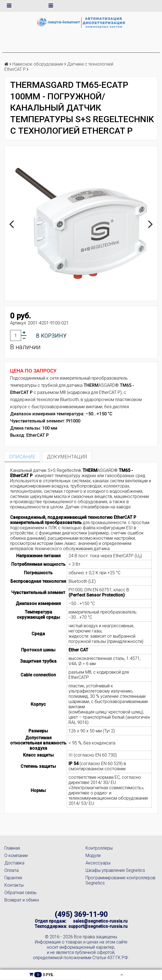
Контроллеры (99, 848)
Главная (12, 848)
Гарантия (13, 878)
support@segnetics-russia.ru (98, 926)
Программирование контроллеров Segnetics (120, 880)
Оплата (12, 870)
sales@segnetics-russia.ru (100, 921)
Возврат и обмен (22, 900)
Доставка (14, 863)
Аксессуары (98, 863)
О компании (16, 856)
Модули (93, 856)
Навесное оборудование (38, 64)
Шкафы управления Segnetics (115, 870)
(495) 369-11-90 (81, 914)
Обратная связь (21, 893)
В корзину (51, 336)
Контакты (14, 885)
